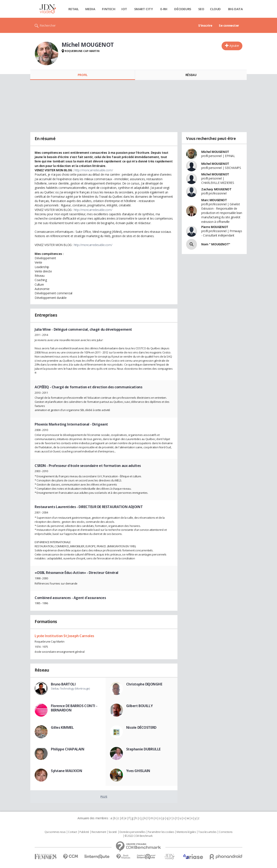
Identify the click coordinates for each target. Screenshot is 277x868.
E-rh (164, 9)
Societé (113, 832)
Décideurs (183, 9)
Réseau (191, 75)
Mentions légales (186, 832)
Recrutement (99, 832)
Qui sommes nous (55, 832)
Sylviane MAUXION (66, 771)
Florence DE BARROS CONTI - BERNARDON (74, 708)
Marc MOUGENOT (214, 200)
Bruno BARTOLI (63, 684)
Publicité (84, 832)
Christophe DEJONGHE (144, 684)
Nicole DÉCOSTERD (141, 727)
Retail (73, 9)
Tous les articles (207, 832)
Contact (72, 832)
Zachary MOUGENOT (216, 189)
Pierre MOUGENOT (215, 227)
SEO (201, 9)
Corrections (225, 832)
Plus (104, 797)
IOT (124, 9)
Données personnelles (132, 832)
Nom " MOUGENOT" (216, 244)
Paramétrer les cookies (161, 832)
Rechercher (48, 25)
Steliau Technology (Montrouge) (70, 688)
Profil (83, 75)
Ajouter (234, 46)
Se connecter (229, 25)
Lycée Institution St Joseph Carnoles (64, 636)
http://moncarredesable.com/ (94, 170)
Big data (235, 9)
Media (90, 9)
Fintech (109, 9)
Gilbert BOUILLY (139, 706)
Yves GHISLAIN (138, 771)
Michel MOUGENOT (215, 152)
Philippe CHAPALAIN (68, 749)
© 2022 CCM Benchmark (139, 836)
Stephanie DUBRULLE (143, 749)
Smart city (144, 9)
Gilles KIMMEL (62, 727)
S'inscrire (205, 25)
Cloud (215, 9)
